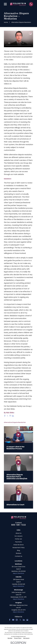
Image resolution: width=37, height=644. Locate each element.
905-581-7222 (18, 525)
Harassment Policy (18, 548)
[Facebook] (10, 620)
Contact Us (18, 556)
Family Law (18, 539)
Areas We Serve (18, 545)
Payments (18, 542)
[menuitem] (10, 638)
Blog (18, 550)
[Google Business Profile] (27, 620)
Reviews (18, 553)
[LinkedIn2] (24, 620)
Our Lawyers (18, 536)
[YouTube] (13, 620)
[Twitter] (20, 620)
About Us (18, 533)
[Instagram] (17, 620)
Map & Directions (18, 573)
